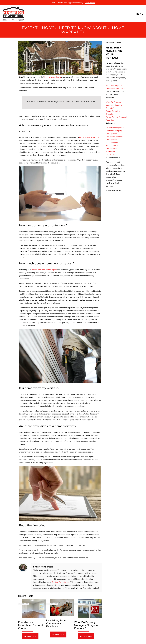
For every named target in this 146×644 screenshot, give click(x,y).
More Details (90, 3)
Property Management (115, 128)
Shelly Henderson (43, 567)
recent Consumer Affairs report (44, 270)
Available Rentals (113, 142)
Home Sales (111, 151)
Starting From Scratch (61, 582)
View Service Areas (116, 191)
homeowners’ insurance (89, 137)
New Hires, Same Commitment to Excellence (56, 623)
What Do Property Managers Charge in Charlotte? (86, 625)
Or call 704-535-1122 (115, 91)
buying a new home (53, 77)
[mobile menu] (142, 14)
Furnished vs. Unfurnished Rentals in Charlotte (31, 625)
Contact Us (110, 154)
